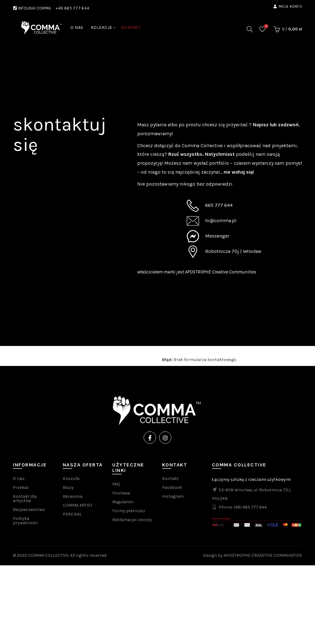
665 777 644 (219, 205)
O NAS (77, 27)
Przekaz (21, 487)
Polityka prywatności (25, 521)
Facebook (172, 487)
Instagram (173, 496)
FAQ (116, 484)
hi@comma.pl (221, 220)
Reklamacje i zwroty (132, 520)
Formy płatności (129, 511)
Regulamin (123, 502)
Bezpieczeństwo (29, 510)
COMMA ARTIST (78, 505)
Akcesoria (73, 496)
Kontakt (170, 479)
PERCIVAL (72, 514)
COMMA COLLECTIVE (48, 555)
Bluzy (68, 487)
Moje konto (288, 6)
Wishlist (266, 27)
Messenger (217, 236)
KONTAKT (131, 27)
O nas (19, 479)
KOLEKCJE (102, 27)
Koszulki (71, 479)
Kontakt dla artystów (25, 499)
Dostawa (121, 493)
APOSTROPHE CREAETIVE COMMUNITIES (263, 555)
